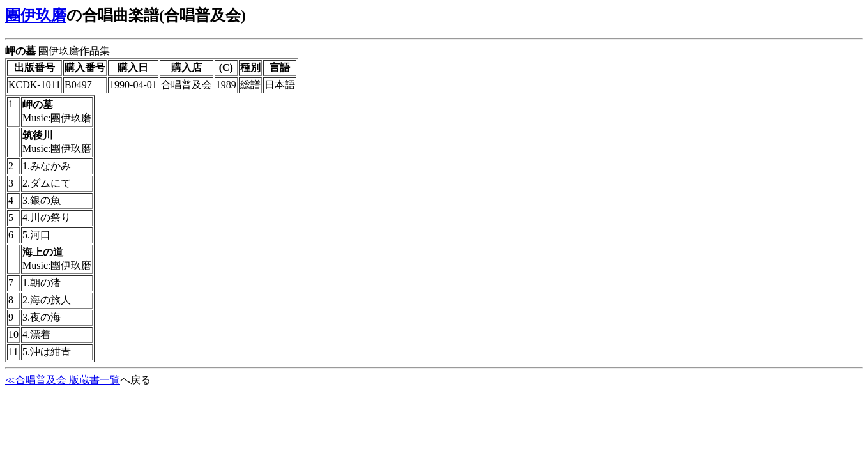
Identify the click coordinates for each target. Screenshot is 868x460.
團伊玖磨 (36, 15)
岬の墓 (20, 51)
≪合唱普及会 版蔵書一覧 (63, 380)
